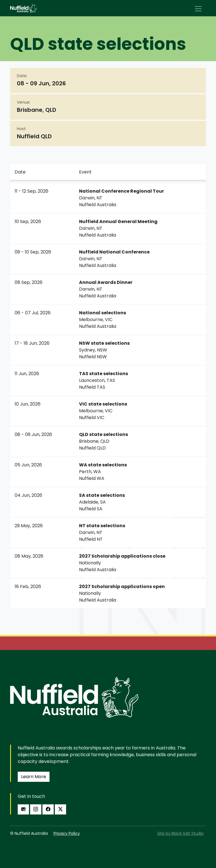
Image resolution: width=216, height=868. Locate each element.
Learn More (34, 777)
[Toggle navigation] (198, 9)
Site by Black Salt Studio (180, 833)
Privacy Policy (67, 833)
